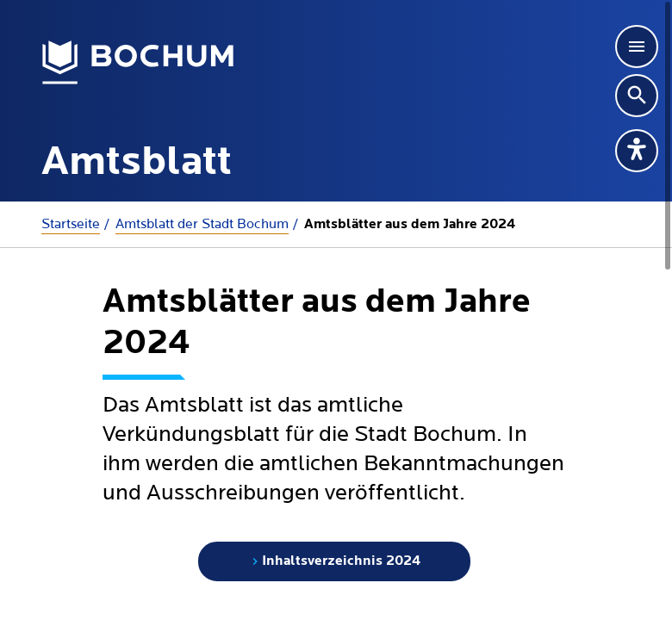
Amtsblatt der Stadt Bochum (202, 224)
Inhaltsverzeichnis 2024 (334, 561)
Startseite (71, 224)
